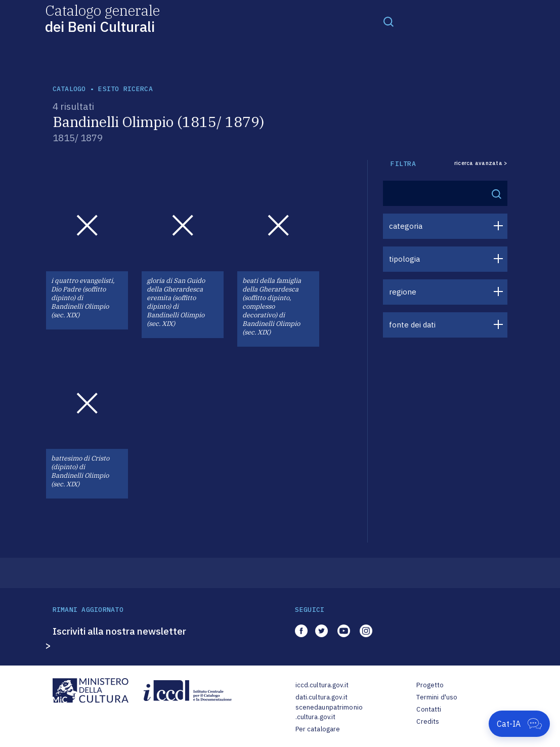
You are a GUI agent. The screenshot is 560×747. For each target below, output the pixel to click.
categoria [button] (406, 226)
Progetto (430, 685)
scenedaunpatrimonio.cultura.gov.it (329, 712)
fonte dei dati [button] (412, 325)
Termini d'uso (437, 697)
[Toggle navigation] (389, 21)
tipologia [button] (404, 259)
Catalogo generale (102, 18)
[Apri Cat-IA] (519, 724)
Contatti (429, 709)
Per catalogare (318, 729)
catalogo (69, 89)
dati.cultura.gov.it (321, 697)
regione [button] (403, 292)
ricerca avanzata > (481, 163)
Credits (428, 721)
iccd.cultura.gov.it (322, 685)
